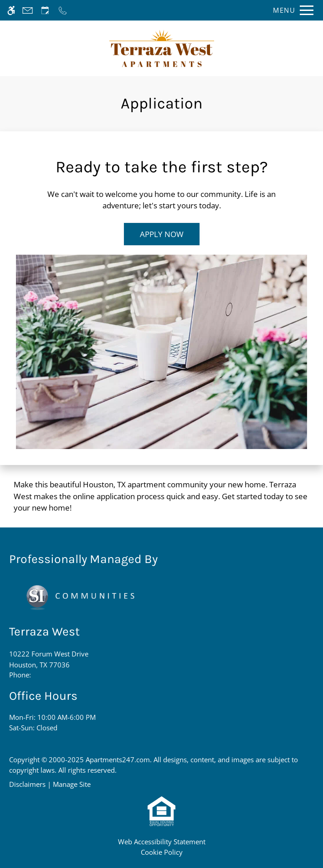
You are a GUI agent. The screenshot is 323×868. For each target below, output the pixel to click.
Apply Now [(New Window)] (162, 234)
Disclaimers (27, 784)
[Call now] (63, 10)
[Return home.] (162, 48)
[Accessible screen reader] (11, 10)
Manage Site (72, 784)
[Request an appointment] (45, 10)
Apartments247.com (118, 759)
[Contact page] (28, 10)
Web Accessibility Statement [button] (162, 842)
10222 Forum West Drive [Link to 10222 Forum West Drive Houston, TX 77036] (49, 659)
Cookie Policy (162, 852)
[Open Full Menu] (291, 10)
